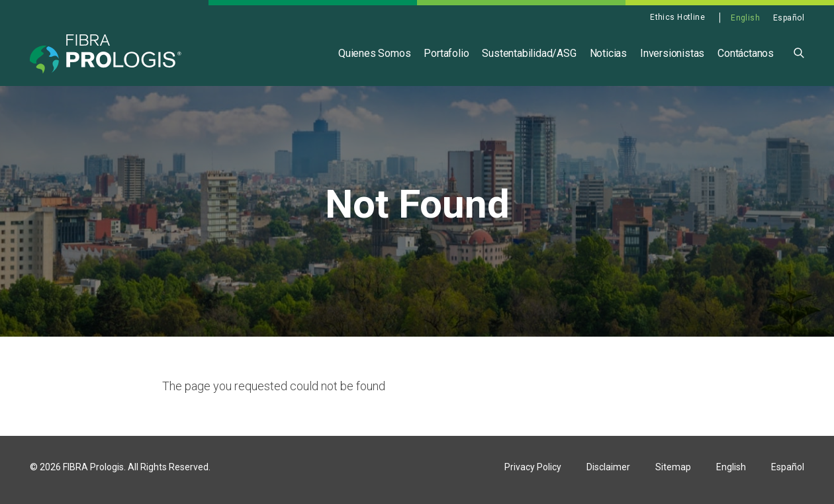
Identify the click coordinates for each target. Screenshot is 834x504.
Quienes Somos (374, 53)
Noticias (608, 53)
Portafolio (446, 53)
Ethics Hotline (677, 17)
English (745, 18)
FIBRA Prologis (93, 473)
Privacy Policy (533, 473)
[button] (799, 52)
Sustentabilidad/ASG (529, 53)
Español (789, 18)
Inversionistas (672, 53)
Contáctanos (746, 53)
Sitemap (673, 473)
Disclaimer (608, 473)
